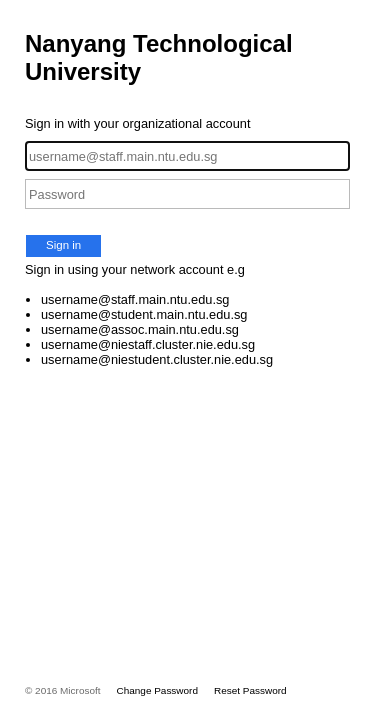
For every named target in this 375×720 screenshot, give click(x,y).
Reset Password (250, 690)
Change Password (157, 690)
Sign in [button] (63, 245)
